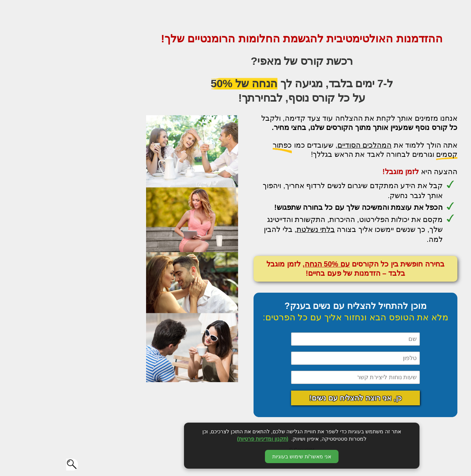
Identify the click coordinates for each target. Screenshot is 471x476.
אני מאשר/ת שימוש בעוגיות (235, 456)
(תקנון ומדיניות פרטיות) (196, 439)
